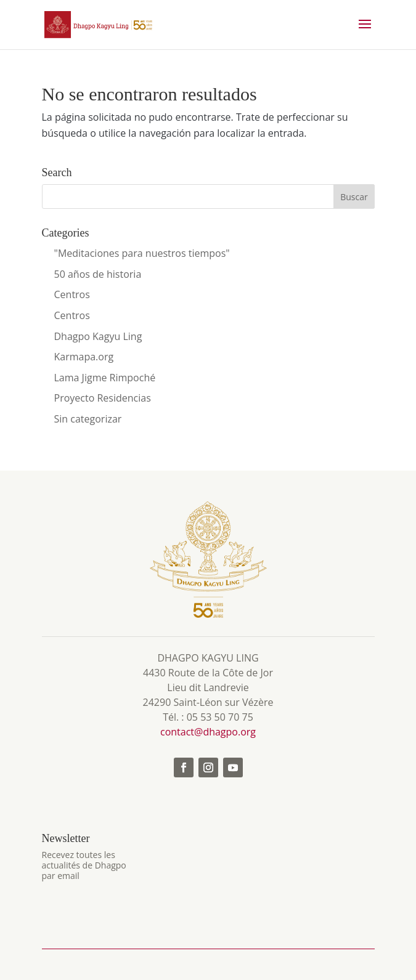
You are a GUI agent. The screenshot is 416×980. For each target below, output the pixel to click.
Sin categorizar (88, 419)
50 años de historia (98, 274)
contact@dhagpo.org (208, 732)
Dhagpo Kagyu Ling (98, 336)
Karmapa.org (84, 357)
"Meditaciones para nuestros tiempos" (142, 253)
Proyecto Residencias (103, 398)
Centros (72, 294)
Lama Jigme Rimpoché (105, 378)
